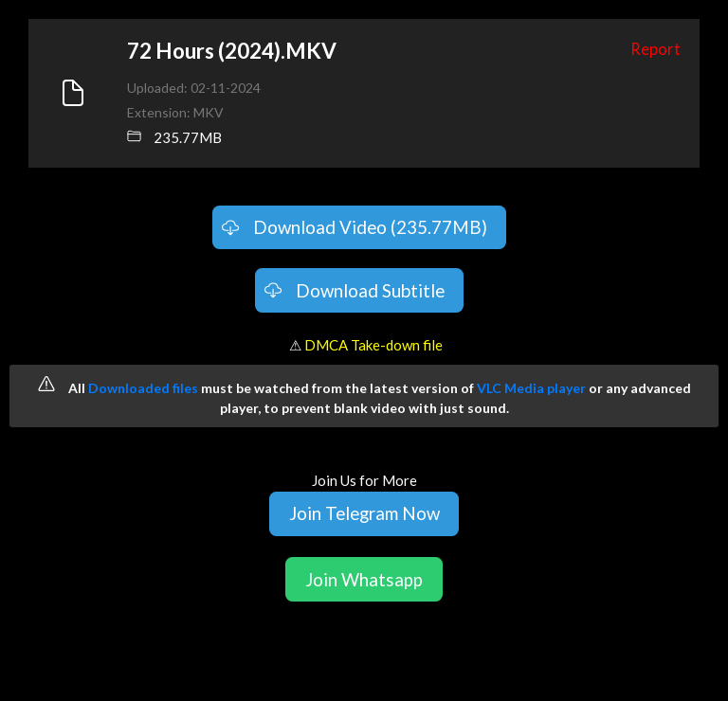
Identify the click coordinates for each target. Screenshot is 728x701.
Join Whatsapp (364, 579)
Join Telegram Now (364, 513)
